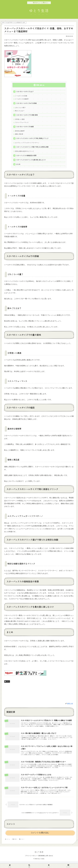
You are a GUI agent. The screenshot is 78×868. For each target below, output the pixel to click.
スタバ (7, 685)
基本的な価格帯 (20, 133)
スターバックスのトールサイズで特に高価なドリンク (33, 141)
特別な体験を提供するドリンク (25, 154)
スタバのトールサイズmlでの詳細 (27, 104)
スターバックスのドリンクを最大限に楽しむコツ (31, 163)
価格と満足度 (19, 136)
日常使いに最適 (20, 121)
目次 (38, 85)
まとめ (18, 168)
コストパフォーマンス (22, 124)
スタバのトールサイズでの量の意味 (27, 116)
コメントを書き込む (40, 839)
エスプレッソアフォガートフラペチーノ (27, 145)
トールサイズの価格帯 (22, 99)
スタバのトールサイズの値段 (25, 128)
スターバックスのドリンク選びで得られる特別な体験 (33, 150)
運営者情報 (42, 862)
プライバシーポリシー (30, 862)
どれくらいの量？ (21, 108)
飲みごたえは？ (20, 112)
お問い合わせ (50, 862)
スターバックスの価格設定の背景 (26, 158)
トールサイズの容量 (21, 96)
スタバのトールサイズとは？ (25, 92)
